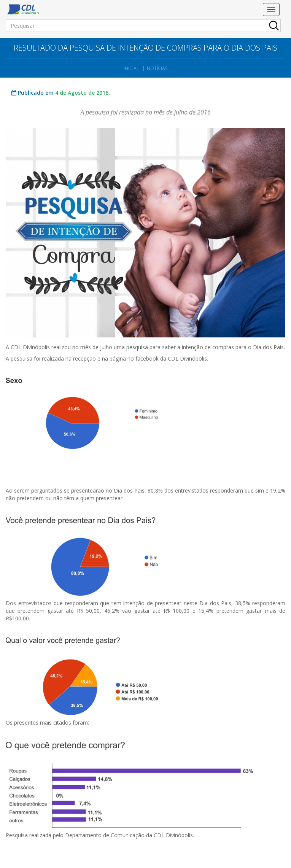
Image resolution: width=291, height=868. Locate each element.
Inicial (131, 68)
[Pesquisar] (143, 25)
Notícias (157, 68)
